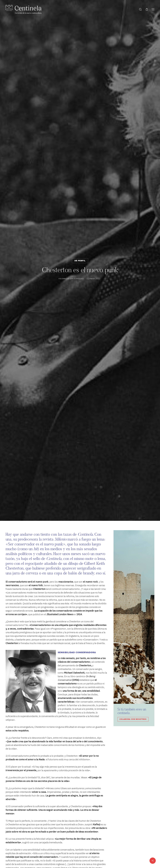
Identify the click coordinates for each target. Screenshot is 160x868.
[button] (153, 9)
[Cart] (147, 9)
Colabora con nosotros (133, 719)
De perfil (80, 261)
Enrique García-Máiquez (73, 278)
